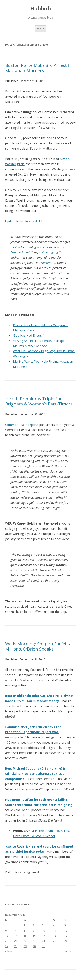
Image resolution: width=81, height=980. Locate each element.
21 (16, 941)
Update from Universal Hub (24, 221)
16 (34, 936)
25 (55, 941)
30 (34, 946)
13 (7, 936)
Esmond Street (20, 252)
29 (25, 946)
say (28, 91)
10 (43, 930)
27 (7, 946)
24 (43, 941)
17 (43, 936)
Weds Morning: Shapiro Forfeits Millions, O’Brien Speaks (38, 646)
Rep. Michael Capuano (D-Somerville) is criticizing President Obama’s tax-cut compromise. (35, 774)
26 (66, 941)
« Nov (9, 951)
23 (34, 941)
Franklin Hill (48, 263)
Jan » (68, 951)
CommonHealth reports (22, 425)
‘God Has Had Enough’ (28, 335)
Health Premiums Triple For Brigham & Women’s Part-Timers (39, 401)
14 (16, 936)
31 (43, 946)
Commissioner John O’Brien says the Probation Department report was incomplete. (33, 732)
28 (16, 946)
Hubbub (40, 9)
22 (25, 941)
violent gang (50, 252)
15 (25, 936)
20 (7, 941)
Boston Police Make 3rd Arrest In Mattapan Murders (39, 68)
